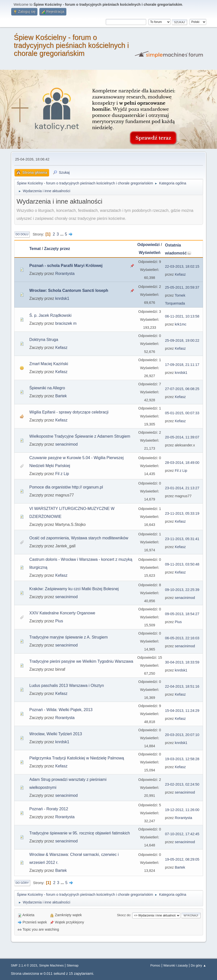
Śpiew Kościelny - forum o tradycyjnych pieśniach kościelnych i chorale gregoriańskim (71, 45)
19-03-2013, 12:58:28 (182, 759)
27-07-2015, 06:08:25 (182, 389)
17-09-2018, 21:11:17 (182, 365)
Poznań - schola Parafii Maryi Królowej (66, 266)
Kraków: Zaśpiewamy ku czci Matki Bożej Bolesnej (74, 589)
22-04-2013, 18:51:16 (182, 686)
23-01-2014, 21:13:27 (182, 488)
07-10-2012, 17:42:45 (182, 834)
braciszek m (66, 323)
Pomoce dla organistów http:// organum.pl (66, 487)
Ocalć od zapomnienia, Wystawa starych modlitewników (79, 538)
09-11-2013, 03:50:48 (182, 564)
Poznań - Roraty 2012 (49, 809)
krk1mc (181, 324)
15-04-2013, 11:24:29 (182, 711)
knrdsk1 (62, 298)
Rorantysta (65, 274)
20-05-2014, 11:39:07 (182, 437)
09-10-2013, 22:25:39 (182, 590)
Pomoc (155, 965)
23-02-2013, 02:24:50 (182, 784)
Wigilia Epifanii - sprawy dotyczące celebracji (69, 412)
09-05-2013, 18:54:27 (182, 614)
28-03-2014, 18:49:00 (182, 463)
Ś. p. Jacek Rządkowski (51, 315)
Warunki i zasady (176, 965)
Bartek (61, 396)
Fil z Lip (62, 474)
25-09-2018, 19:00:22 (182, 340)
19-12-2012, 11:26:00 (182, 810)
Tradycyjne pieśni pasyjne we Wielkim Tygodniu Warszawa (81, 661)
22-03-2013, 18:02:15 (182, 266)
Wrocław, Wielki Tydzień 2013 (56, 734)
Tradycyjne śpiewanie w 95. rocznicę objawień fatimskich (80, 833)
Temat (35, 249)
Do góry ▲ (199, 965)
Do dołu (22, 234)
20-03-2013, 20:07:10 (182, 735)
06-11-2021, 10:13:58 (182, 316)
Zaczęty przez (57, 249)
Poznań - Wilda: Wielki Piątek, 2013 (61, 710)
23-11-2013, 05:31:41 (182, 539)
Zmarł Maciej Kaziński (49, 364)
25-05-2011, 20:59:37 (182, 287)
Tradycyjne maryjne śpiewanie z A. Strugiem (69, 637)
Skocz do (124, 915)
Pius (59, 621)
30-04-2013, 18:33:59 (182, 662)
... (62, 234)
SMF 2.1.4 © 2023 (24, 965)
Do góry (22, 883)
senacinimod (67, 444)
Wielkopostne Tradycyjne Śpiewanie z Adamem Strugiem (80, 436)
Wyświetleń (150, 253)
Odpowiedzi (149, 245)
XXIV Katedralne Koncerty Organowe (62, 613)
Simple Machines (52, 965)
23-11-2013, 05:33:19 (182, 513)
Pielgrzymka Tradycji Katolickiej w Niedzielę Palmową (77, 758)
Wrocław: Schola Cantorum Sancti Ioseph (69, 290)
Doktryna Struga (44, 340)
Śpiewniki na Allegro (47, 388)
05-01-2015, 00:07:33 (182, 413)
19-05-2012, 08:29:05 (182, 859)
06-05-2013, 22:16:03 (182, 638)
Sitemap (73, 965)
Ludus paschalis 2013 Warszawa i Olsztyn (67, 686)
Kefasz (180, 274)
